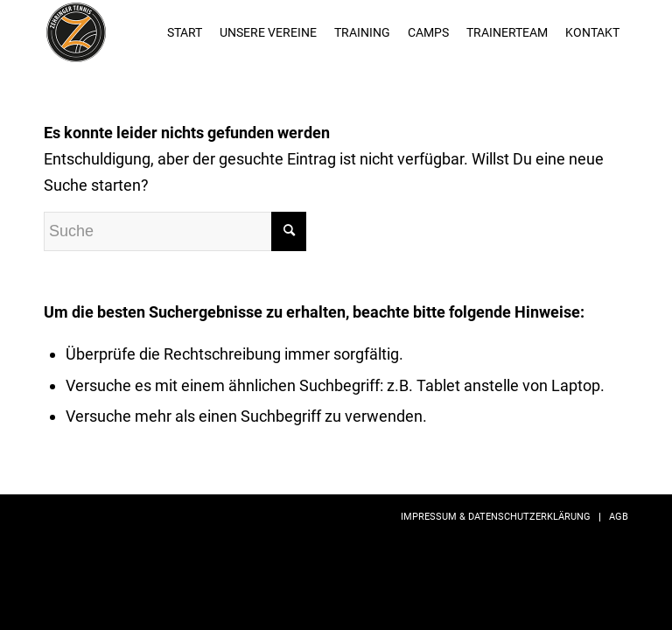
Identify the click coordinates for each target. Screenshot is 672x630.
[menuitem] (185, 32)
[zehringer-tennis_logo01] (76, 32)
